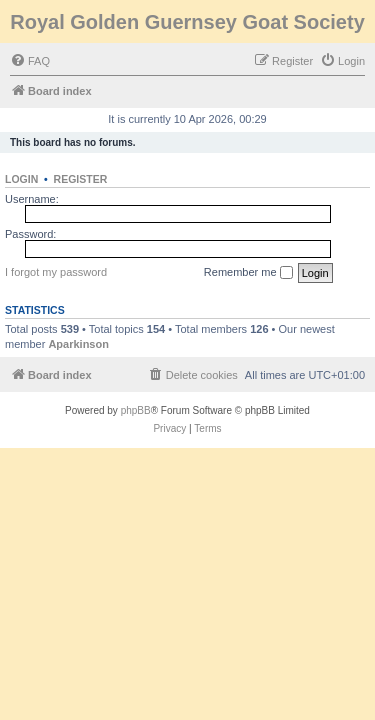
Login (21, 179)
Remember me (248, 273)
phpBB (136, 410)
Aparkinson (78, 344)
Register (81, 179)
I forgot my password (56, 272)
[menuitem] (30, 61)
